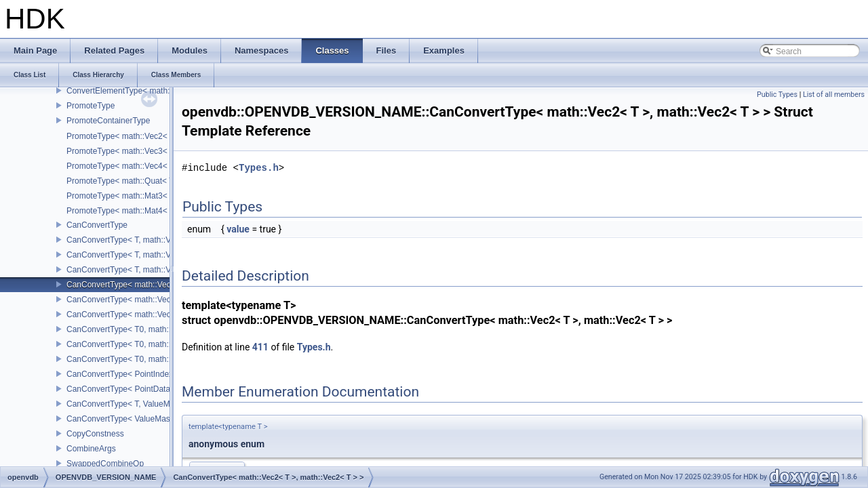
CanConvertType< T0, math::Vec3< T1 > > (143, 344)
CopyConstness (95, 434)
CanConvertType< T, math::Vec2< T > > (138, 240)
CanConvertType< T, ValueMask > (128, 404)
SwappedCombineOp (105, 464)
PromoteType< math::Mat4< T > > (127, 211)
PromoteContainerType (108, 121)
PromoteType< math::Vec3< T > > (127, 151)
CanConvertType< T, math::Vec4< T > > (138, 270)
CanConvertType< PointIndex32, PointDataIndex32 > (162, 374)
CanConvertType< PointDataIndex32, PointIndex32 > (162, 389)
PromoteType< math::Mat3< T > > (127, 196)
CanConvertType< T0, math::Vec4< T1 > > (143, 359)
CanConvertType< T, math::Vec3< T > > (138, 255)
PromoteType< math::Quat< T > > (127, 181)
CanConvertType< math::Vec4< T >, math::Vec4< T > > (166, 314)
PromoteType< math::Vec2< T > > (127, 136)
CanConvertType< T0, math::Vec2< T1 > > (143, 329)
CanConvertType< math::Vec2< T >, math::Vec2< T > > (166, 285)
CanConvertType (97, 225)
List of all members (834, 95)
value (238, 229)
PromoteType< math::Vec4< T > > (127, 166)
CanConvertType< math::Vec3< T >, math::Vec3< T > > (166, 300)
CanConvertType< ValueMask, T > (129, 419)
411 (260, 347)
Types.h (259, 168)
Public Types (777, 95)
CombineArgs (91, 449)
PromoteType (91, 106)
